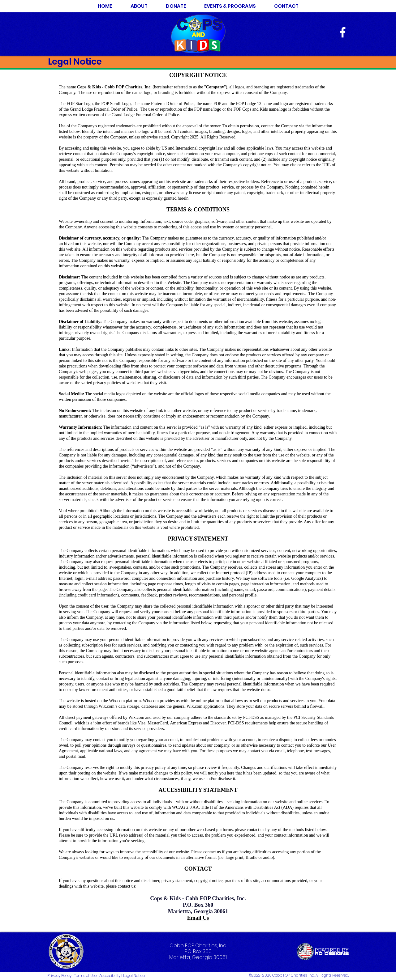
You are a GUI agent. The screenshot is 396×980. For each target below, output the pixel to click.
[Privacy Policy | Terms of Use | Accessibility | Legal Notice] (102, 976)
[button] (230, 6)
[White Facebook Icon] (343, 32)
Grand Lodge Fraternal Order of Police (104, 109)
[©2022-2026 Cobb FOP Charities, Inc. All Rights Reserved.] (294, 976)
